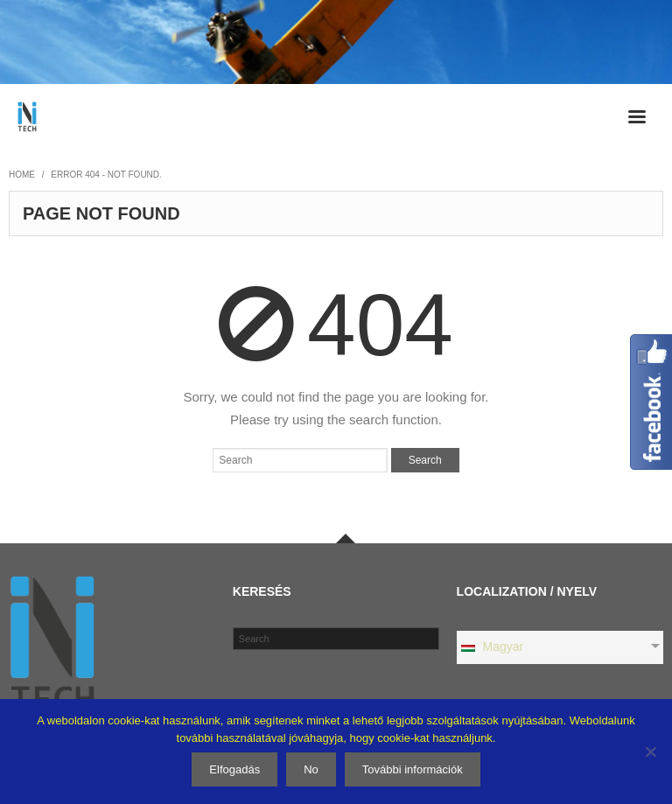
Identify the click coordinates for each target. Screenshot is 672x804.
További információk (413, 769)
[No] (650, 752)
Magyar (492, 647)
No (311, 769)
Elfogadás (234, 769)
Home (22, 175)
